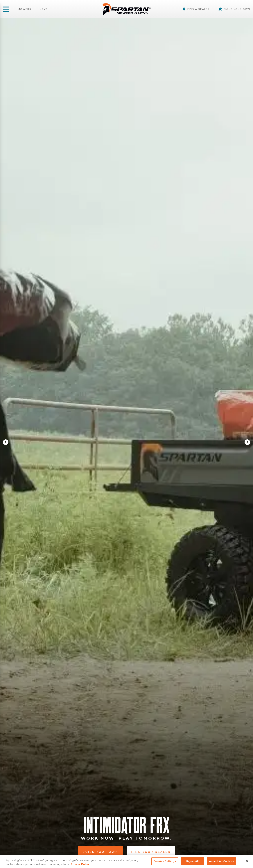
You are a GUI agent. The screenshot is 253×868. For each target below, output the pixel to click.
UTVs (44, 9)
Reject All (192, 861)
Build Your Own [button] (100, 852)
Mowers (24, 9)
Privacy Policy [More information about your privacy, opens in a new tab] (80, 864)
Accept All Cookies (221, 861)
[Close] (247, 861)
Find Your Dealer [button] (151, 852)
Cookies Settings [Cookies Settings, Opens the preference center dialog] (165, 861)
